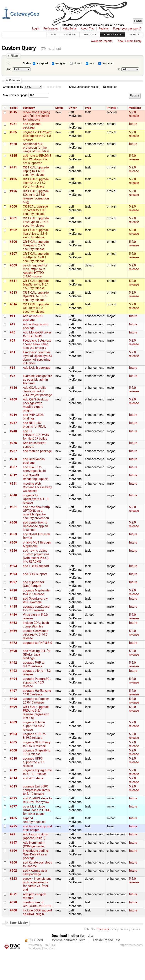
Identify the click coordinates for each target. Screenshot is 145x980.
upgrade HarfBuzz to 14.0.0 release (37, 693)
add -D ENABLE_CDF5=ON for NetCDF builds (36, 435)
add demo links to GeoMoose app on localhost (35, 526)
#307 (13, 467)
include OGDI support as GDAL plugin (38, 912)
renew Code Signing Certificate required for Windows (37, 116)
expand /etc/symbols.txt (34, 820)
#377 (13, 806)
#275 (13, 826)
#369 (13, 542)
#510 (13, 758)
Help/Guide (70, 29)
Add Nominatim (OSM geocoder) (34, 844)
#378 (13, 902)
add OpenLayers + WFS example (35, 600)
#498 (13, 699)
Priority (111, 108)
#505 (13, 742)
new (92, 63)
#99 (13, 834)
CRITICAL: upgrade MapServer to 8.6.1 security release (36, 284)
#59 (13, 340)
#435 (13, 607)
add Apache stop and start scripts (37, 828)
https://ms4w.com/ (132, 945)
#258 (13, 459)
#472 (13, 643)
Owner (73, 108)
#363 (13, 534)
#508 (13, 750)
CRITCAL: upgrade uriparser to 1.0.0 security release (35, 210)
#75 (13, 376)
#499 (13, 707)
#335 (13, 156)
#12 (13, 324)
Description (108, 87)
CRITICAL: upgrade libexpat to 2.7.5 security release (36, 245)
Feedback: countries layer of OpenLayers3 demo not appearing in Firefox (37, 358)
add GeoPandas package (34, 461)
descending (54, 87)
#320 (13, 144)
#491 (13, 167)
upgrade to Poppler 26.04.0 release (36, 701)
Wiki (53, 35)
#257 (13, 451)
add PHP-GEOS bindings (33, 417)
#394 (13, 574)
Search (134, 35)
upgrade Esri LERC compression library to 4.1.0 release (36, 790)
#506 (13, 242)
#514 (13, 778)
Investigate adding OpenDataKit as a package (36, 854)
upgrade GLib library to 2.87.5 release (37, 744)
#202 (13, 871)
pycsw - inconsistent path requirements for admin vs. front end (37, 884)
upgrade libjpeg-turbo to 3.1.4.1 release (38, 772)
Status (27, 63)
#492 (13, 663)
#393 (13, 566)
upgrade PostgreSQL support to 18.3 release (37, 682)
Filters (14, 56)
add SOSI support (35, 574)
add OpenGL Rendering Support (36, 477)
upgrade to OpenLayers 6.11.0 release (36, 499)
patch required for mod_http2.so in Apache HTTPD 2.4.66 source (35, 271)
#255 (13, 443)
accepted (42, 63)
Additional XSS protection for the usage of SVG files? (36, 148)
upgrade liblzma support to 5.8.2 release (34, 726)
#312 (13, 475)
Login (36, 29)
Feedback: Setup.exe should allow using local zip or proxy (37, 344)
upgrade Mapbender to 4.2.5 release (37, 592)
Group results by (13, 87)
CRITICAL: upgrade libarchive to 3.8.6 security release (36, 234)
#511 (13, 281)
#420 (13, 590)
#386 (13, 551)
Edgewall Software (43, 948)
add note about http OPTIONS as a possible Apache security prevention (36, 513)
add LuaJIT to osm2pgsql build (34, 469)
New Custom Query (129, 41)
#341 (13, 484)
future (133, 124)
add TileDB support (36, 566)
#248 (13, 431)
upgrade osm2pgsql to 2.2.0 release (37, 608)
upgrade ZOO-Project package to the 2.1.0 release (37, 136)
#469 (13, 631)
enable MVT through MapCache (37, 544)
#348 (13, 495)
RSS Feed (36, 940)
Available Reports (102, 41)
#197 (13, 843)
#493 (13, 671)
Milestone (135, 108)
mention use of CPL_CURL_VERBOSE (38, 904)
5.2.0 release (134, 114)
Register (104, 29)
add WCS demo (33, 778)
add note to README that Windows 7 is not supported (37, 159)
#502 (13, 230)
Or (118, 69)
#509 (13, 265)
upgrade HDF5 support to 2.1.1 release (34, 762)
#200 (13, 862)
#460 (13, 910)
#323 (13, 879)
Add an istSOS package (33, 318)
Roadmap (90, 35)
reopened (108, 63)
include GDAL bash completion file (36, 625)
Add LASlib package (37, 368)
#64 (13, 368)
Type (88, 108)
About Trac (88, 29)
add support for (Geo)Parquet (34, 584)
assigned (61, 63)
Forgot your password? (127, 29)
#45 (13, 332)
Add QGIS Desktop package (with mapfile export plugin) (36, 405)
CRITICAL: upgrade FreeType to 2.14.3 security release (36, 222)
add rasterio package (37, 451)
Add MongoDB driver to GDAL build (37, 334)
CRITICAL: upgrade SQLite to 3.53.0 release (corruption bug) (36, 197)
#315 (13, 112)
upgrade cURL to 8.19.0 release (34, 736)
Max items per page (15, 95)
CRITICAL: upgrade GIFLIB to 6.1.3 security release (36, 308)
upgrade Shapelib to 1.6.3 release (37, 752)
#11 (13, 316)
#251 (13, 124)
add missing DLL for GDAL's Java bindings (37, 655)
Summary (29, 108)
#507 (13, 254)
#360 (13, 522)
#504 (13, 734)
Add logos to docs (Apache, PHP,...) (35, 836)
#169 (13, 399)
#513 (13, 293)
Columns (15, 80)
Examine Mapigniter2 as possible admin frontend (37, 380)
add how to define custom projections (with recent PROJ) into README (36, 556)
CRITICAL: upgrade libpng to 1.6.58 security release (36, 171)
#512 (13, 770)
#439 (13, 615)
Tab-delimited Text (106, 940)
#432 (13, 598)
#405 (13, 818)
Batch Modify (19, 923)
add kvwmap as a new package (35, 872)
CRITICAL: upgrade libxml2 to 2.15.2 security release (36, 183)
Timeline (70, 35)
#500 (13, 206)
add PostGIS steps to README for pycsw (37, 800)
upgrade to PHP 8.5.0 (38, 643)
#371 (13, 894)
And (9, 69)
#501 (13, 218)
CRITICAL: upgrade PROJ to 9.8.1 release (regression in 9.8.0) (36, 712)
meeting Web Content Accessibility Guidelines (37, 487)
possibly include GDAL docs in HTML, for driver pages (37, 810)
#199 (13, 851)
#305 (13, 132)
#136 (13, 388)
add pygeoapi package (32, 126)
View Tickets (113, 35)
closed (78, 63)
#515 (13, 786)
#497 (13, 691)
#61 (13, 352)
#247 (13, 423)
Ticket (13, 108)
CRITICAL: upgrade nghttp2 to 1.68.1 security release (36, 257)
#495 (13, 179)
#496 (13, 191)
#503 (13, 722)
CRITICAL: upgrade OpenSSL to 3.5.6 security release (36, 296)
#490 (13, 651)
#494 (13, 679)
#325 (13, 798)
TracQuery (102, 929)
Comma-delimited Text (68, 940)
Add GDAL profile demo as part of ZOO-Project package (38, 391)
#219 (13, 415)
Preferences (51, 29)
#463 (13, 623)
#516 (13, 304)
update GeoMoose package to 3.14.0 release (36, 634)
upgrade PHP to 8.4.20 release (34, 664)
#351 (13, 507)
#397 (13, 582)
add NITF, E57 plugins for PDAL (34, 425)
